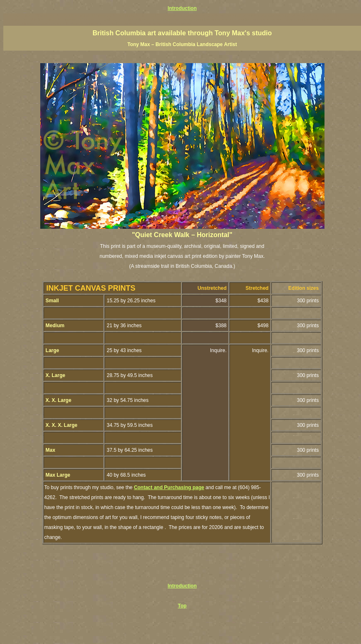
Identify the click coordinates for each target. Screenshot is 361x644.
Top (182, 606)
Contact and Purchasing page (169, 487)
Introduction (182, 8)
